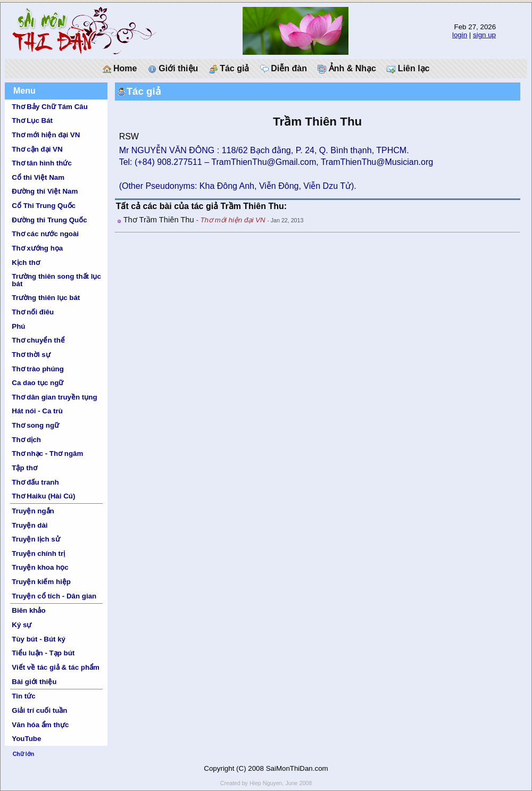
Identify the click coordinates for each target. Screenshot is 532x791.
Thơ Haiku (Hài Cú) (43, 496)
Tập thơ (24, 468)
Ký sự (22, 625)
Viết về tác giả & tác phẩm (56, 667)
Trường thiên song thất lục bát (56, 280)
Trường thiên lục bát (46, 298)
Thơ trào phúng (38, 369)
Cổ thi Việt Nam (38, 177)
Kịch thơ (26, 263)
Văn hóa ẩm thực (40, 725)
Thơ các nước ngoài (45, 234)
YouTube (26, 739)
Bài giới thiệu (34, 682)
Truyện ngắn (33, 511)
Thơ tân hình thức (42, 163)
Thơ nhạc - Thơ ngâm (47, 453)
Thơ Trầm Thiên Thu (159, 220)
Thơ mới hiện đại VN (46, 135)
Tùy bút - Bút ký (39, 639)
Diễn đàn (284, 69)
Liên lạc (408, 69)
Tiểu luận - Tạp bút (43, 653)
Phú (18, 326)
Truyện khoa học (40, 567)
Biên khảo (28, 610)
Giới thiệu (173, 69)
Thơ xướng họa (37, 248)
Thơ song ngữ (35, 425)
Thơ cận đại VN (37, 149)
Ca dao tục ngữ (38, 383)
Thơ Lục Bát (32, 120)
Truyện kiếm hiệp (41, 582)
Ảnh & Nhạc (347, 69)
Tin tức (23, 696)
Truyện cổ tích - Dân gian (54, 596)
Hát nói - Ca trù (37, 411)
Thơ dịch (26, 440)
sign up (484, 35)
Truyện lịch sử (36, 539)
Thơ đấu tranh (35, 482)
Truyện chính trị (38, 553)
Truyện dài (30, 525)
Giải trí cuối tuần (39, 710)
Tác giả (229, 69)
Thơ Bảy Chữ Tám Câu (49, 107)
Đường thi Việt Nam (45, 191)
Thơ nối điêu (33, 312)
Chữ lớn (24, 754)
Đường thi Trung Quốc (49, 220)
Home (120, 69)
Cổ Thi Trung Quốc (44, 206)
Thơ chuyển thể (38, 340)
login (460, 35)
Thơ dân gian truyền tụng (54, 397)
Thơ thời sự (31, 355)
